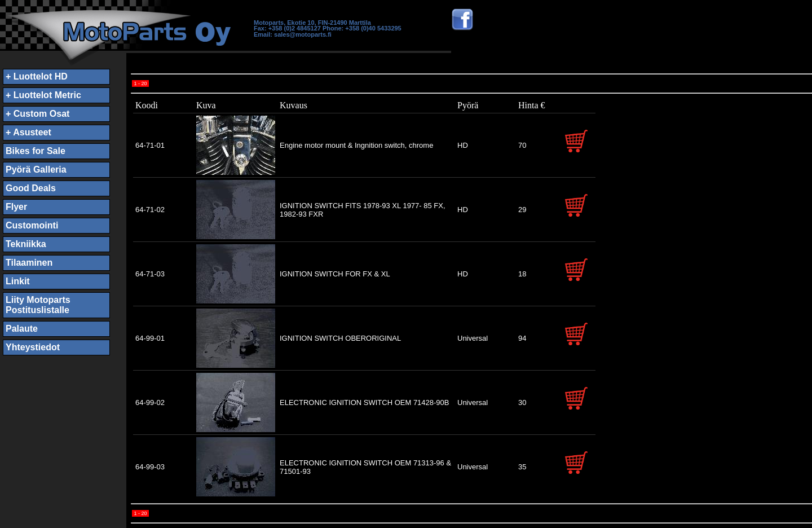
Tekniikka (26, 244)
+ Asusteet (28, 132)
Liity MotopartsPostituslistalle (38, 305)
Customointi (32, 225)
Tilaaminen (29, 263)
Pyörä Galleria (36, 170)
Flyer (16, 207)
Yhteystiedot (33, 347)
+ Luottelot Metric (43, 95)
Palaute (22, 329)
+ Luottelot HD (37, 76)
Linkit (18, 281)
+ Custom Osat (37, 114)
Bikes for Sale (36, 151)
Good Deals (31, 188)
